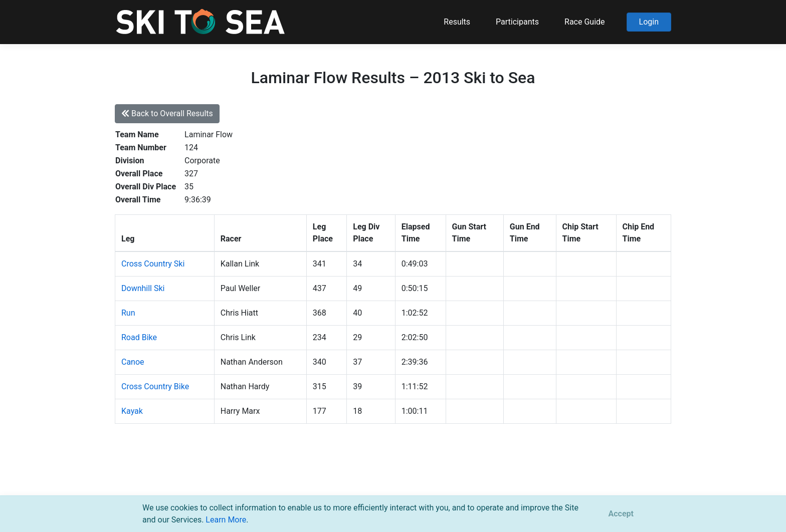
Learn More (226, 520)
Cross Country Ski (153, 264)
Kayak (132, 411)
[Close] (621, 514)
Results (457, 22)
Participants (517, 22)
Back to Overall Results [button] (167, 113)
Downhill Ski (143, 288)
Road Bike (139, 337)
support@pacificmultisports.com (236, 482)
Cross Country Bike (155, 386)
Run (128, 313)
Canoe (133, 362)
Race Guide (585, 22)
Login (649, 22)
